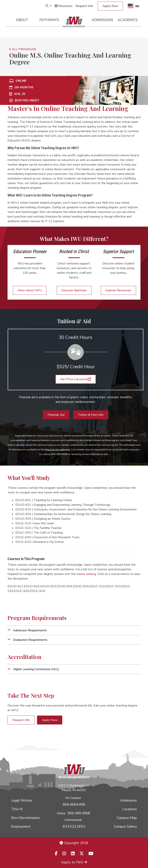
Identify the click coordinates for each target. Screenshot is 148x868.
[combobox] (133, 6)
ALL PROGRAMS (23, 49)
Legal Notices (22, 800)
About (22, 20)
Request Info (84, 6)
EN (133, 6)
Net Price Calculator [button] (76, 379)
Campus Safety (125, 826)
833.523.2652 (74, 826)
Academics (128, 20)
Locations (129, 809)
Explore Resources (118, 290)
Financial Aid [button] (56, 415)
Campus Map (127, 818)
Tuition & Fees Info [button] (91, 415)
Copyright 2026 (74, 843)
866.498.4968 (79, 813)
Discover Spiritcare (74, 290)
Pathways (49, 20)
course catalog (86, 574)
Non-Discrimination (26, 818)
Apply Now (110, 6)
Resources (64, 6)
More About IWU (30, 290)
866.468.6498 (74, 804)
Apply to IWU (74, 862)
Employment (21, 826)
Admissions (103, 20)
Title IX (17, 809)
